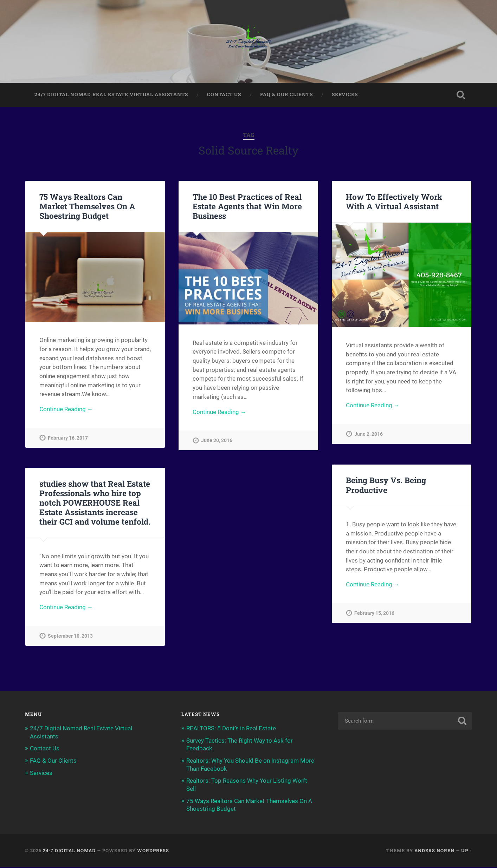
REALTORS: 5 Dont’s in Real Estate (231, 731)
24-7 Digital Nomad (69, 851)
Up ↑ (467, 851)
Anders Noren (434, 851)
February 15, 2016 (374, 615)
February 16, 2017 (68, 439)
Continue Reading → (66, 410)
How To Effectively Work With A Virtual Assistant (394, 202)
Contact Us (224, 95)
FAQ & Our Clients (286, 95)
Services (345, 95)
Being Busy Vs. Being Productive (386, 486)
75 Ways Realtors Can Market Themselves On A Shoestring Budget (87, 207)
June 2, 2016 (369, 435)
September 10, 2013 (70, 638)
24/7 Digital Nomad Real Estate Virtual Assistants (111, 95)
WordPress (153, 851)
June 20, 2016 (217, 442)
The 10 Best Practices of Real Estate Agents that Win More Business (247, 207)
